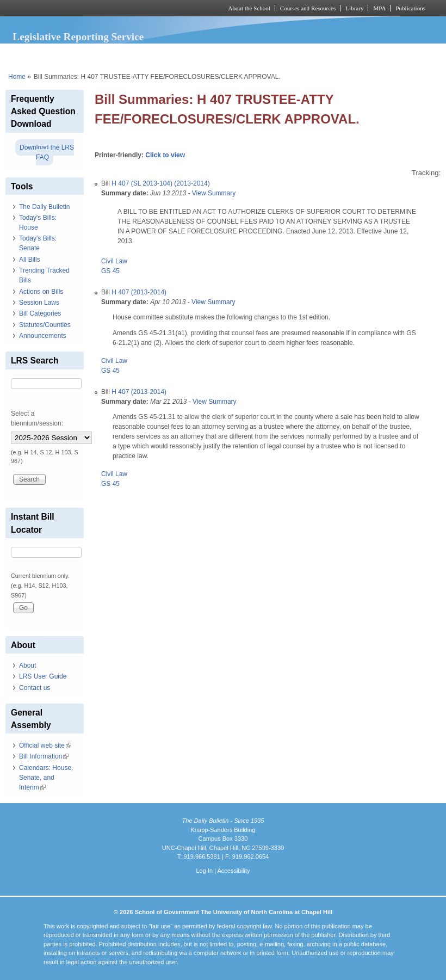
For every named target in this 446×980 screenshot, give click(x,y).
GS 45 (110, 271)
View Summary (214, 193)
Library (354, 8)
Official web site (45, 745)
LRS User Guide (43, 676)
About (27, 665)
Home (17, 77)
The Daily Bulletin (44, 207)
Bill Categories (40, 313)
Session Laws (39, 303)
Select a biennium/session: (37, 418)
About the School (249, 8)
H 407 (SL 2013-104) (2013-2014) (160, 183)
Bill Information (44, 756)
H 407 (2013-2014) (139, 292)
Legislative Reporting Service (78, 37)
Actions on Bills (41, 292)
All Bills (30, 260)
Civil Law (114, 261)
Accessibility (233, 871)
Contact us (35, 688)
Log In (204, 871)
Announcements (43, 336)
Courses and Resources (308, 8)
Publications (410, 8)
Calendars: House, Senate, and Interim (46, 778)
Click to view (165, 155)
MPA (379, 8)
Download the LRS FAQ (47, 152)
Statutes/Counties (45, 325)
